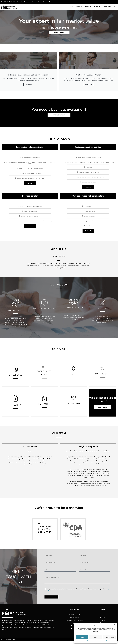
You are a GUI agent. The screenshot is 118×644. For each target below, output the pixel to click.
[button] (115, 625)
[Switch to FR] (115, 7)
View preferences (109, 637)
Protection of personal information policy (99, 641)
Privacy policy (86, 641)
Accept (82, 637)
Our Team (97, 7)
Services (79, 7)
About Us (88, 7)
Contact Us (107, 7)
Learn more (30, 185)
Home (71, 7)
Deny (96, 637)
